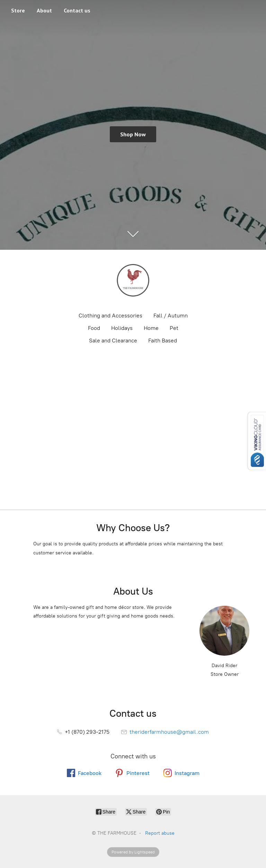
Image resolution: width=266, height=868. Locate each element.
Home (151, 328)
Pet (174, 328)
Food (94, 328)
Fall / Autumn (171, 316)
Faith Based (163, 341)
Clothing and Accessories (110, 316)
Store (18, 10)
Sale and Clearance (113, 341)
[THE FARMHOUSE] (133, 280)
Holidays (122, 328)
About (44, 10)
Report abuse (160, 833)
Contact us (77, 10)
